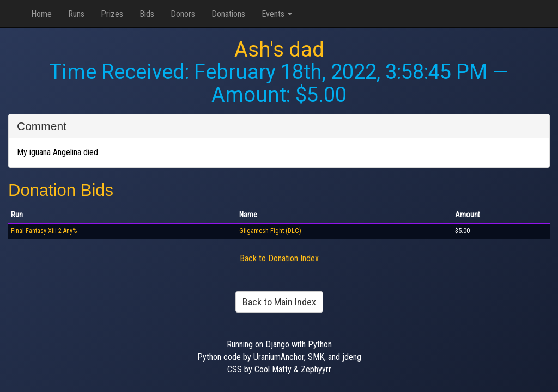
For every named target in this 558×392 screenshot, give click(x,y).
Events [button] (277, 14)
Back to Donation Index (279, 258)
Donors (183, 14)
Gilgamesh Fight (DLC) (270, 231)
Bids (147, 14)
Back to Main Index (279, 302)
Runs (76, 14)
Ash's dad (279, 50)
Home (41, 14)
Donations (228, 14)
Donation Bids (61, 190)
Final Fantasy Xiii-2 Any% (44, 231)
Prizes (112, 14)
